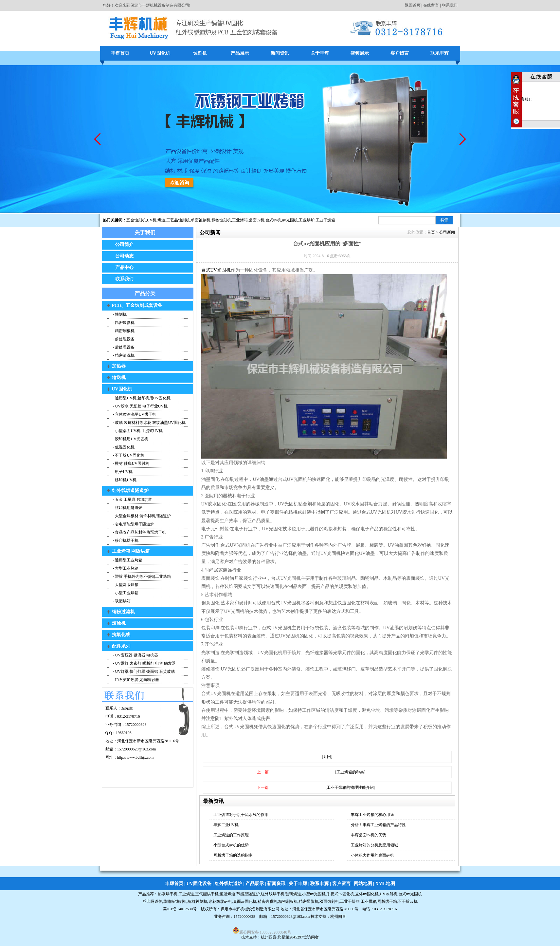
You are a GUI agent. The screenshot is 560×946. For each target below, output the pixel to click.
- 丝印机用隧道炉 (127, 508)
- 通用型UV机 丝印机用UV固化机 (141, 398)
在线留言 (431, 5)
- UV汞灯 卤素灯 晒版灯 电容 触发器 (144, 663)
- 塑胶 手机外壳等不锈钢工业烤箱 (142, 577)
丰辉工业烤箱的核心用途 (372, 815)
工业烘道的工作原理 (231, 835)
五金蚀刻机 (136, 220)
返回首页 (413, 5)
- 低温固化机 (123, 447)
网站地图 (363, 884)
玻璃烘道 (293, 894)
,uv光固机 (289, 220)
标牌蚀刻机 (198, 901)
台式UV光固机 (216, 270)
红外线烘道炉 (228, 884)
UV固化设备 (199, 884)
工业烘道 (186, 894)
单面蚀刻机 (201, 220)
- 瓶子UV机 (122, 472)
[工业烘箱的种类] (351, 772)
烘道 (161, 220)
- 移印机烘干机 (125, 540)
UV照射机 (388, 894)
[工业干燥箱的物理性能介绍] (351, 787)
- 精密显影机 (123, 323)
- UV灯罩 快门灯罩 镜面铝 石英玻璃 (143, 672)
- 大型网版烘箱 (125, 585)
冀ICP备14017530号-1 (181, 909)
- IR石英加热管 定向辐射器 (136, 680)
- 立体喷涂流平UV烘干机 (134, 414)
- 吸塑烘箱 (121, 601)
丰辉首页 (120, 53)
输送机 (119, 378)
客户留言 (400, 53)
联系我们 (450, 5)
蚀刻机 (200, 53)
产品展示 (240, 53)
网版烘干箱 (387, 901)
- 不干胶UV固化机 (128, 455)
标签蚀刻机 (221, 220)
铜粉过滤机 (123, 612)
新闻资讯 (280, 53)
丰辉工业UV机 (226, 825)
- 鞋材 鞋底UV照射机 (131, 464)
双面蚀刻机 (329, 901)
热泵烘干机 (168, 894)
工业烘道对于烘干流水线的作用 (241, 815)
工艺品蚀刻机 (178, 220)
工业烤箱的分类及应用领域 (374, 845)
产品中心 (124, 267)
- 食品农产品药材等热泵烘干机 (139, 532)
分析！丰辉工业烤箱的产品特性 (378, 825)
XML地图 (385, 884)
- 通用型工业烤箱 (127, 560)
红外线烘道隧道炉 (130, 491)
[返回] (327, 757)
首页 (431, 232)
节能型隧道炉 (248, 894)
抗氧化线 (121, 635)
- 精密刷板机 (123, 331)
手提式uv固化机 (340, 894)
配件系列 (121, 646)
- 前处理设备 (123, 339)
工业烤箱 (240, 220)
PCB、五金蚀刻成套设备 (137, 305)
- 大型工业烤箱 (125, 568)
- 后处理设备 (123, 347)
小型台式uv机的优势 (231, 845)
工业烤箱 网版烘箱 (131, 551)
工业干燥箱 (325, 220)
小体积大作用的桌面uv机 (372, 855)
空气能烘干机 (207, 894)
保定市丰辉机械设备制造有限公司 (250, 909)
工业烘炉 (307, 220)
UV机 (152, 220)
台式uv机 (273, 220)
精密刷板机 (288, 901)
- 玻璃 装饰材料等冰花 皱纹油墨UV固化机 (149, 423)
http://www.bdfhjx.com (135, 757)
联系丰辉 (440, 53)
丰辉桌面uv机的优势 (369, 835)
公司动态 (124, 256)
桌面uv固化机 (245, 901)
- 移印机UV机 (124, 480)
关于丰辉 (320, 53)
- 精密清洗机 (123, 355)
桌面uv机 (257, 220)
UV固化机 (160, 53)
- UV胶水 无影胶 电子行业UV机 (140, 406)
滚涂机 (119, 623)
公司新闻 (447, 232)
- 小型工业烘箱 (125, 593)
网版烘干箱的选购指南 (233, 855)
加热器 (119, 366)
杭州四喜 (269, 937)
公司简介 (124, 245)
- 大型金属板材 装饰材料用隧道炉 (142, 516)
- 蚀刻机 (119, 314)
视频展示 (360, 53)
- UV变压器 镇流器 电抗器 (135, 655)
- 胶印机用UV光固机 (130, 439)
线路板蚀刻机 (175, 901)
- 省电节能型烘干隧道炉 (133, 524)
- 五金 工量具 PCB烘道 (132, 500)
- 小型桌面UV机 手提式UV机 (137, 431)
